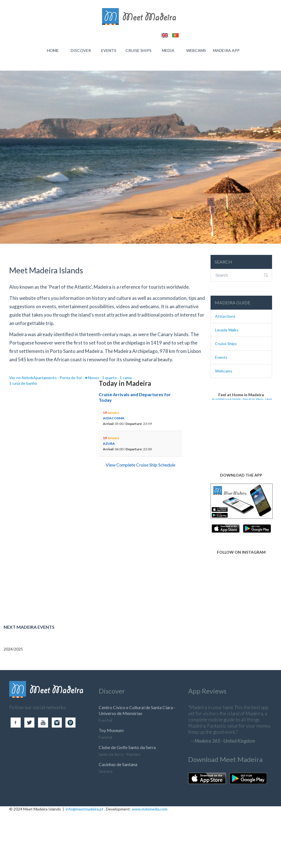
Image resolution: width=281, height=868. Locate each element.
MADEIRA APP (226, 50)
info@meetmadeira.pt (85, 809)
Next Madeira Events (29, 627)
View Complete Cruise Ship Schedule (140, 465)
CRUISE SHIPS (139, 50)
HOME (53, 50)
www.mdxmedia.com (150, 809)
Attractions (225, 316)
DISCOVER (81, 50)
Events (221, 357)
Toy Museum (111, 730)
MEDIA (168, 50)
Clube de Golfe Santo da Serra (127, 747)
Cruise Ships (226, 344)
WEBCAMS (196, 50)
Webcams (224, 371)
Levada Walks (227, 330)
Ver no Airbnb (21, 378)
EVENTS (109, 50)
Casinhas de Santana (118, 764)
